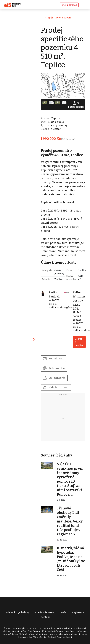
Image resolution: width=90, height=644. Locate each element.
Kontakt (45, 617)
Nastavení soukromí (48, 634)
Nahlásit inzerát (59, 387)
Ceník (63, 612)
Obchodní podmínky (18, 612)
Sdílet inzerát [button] (57, 378)
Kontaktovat (56, 359)
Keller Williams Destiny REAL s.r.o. (79, 301)
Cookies (33, 634)
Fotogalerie (76, 105)
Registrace (78, 612)
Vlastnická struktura (68, 634)
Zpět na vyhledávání (59, 18)
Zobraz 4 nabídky (79, 342)
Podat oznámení (64, 637)
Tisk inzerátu (57, 368)
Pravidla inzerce (44, 612)
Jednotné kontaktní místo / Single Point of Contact (53, 636)
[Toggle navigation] (84, 5)
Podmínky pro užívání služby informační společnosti (51, 631)
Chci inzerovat (69, 5)
